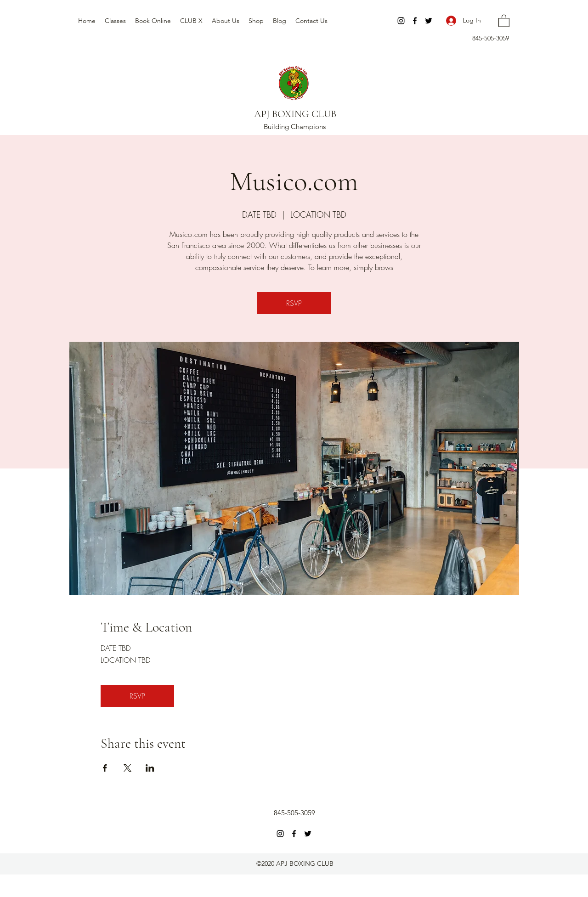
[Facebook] (415, 21)
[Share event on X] (127, 768)
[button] (504, 20)
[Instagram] (401, 21)
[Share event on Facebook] (105, 768)
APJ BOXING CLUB (295, 114)
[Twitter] (429, 21)
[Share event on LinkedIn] (150, 768)
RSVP (294, 303)
